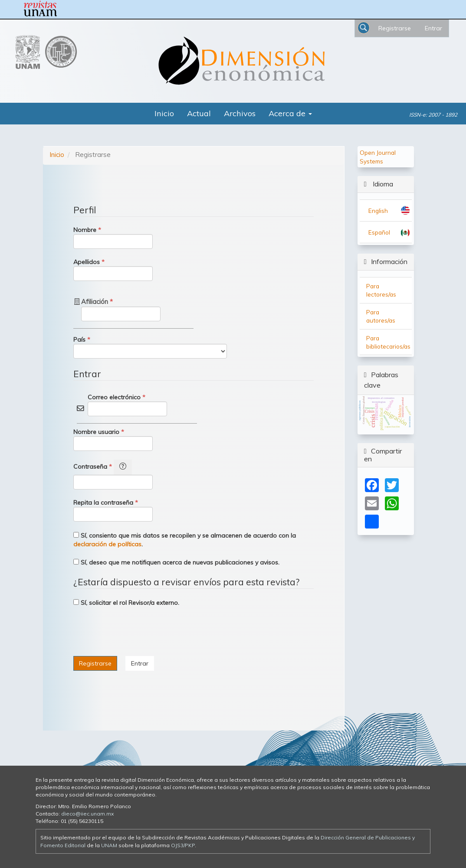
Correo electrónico (127, 405)
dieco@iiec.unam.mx (87, 814)
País (150, 347)
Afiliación (121, 309)
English (378, 210)
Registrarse (395, 28)
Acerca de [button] (290, 113)
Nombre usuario (113, 439)
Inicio (164, 113)
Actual (199, 113)
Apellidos (113, 269)
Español (379, 232)
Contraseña (113, 475)
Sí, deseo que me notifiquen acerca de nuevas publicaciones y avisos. (176, 562)
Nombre (113, 237)
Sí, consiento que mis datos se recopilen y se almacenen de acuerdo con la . (185, 540)
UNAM (109, 845)
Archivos (240, 113)
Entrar (433, 28)
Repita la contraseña (113, 510)
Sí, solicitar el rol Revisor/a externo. (126, 603)
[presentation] (139, 633)
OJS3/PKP (183, 845)
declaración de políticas (107, 544)
